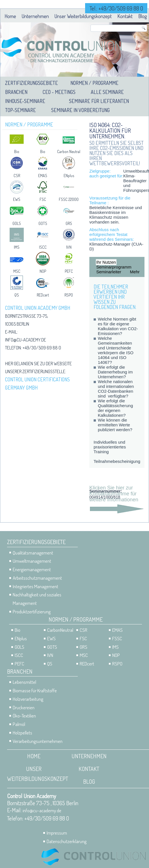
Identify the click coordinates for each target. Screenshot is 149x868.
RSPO (69, 295)
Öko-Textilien (24, 716)
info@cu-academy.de (26, 340)
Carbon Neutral (69, 152)
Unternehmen (35, 16)
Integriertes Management (35, 586)
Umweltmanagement (32, 561)
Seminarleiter (109, 272)
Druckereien (24, 707)
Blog (142, 16)
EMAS (43, 176)
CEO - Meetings (59, 92)
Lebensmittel (24, 682)
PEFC (69, 271)
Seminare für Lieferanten (99, 101)
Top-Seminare (20, 110)
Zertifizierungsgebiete (32, 83)
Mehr (135, 272)
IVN (69, 247)
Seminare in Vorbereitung (80, 110)
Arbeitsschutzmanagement (37, 578)
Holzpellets (22, 733)
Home (10, 16)
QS (17, 295)
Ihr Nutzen (106, 262)
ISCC (43, 247)
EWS (17, 199)
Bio (17, 152)
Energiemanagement (32, 569)
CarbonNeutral (60, 630)
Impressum (57, 833)
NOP (43, 271)
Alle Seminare (107, 92)
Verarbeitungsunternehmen (38, 741)
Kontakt (125, 16)
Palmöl (19, 724)
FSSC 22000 (69, 199)
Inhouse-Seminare (25, 101)
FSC (43, 199)
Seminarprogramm (114, 267)
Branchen (16, 92)
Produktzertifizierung (32, 612)
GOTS (43, 223)
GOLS (17, 223)
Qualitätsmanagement (33, 553)
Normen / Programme (94, 83)
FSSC (117, 638)
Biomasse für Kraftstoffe (35, 690)
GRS (69, 223)
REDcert (43, 295)
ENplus (69, 176)
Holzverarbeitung (28, 699)
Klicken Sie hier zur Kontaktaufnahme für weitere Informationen (114, 494)
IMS (17, 247)
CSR (17, 176)
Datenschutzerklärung (67, 841)
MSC (17, 271)
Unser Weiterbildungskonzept (83, 16)
